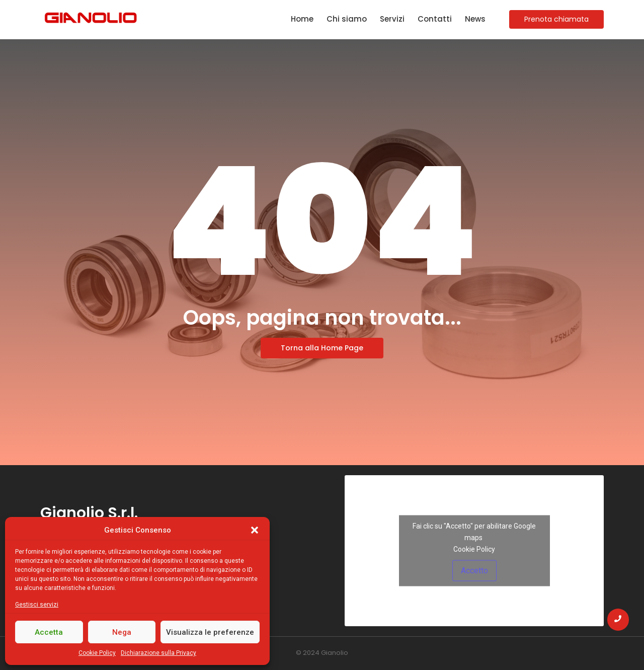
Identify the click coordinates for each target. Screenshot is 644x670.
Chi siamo (347, 19)
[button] (255, 530)
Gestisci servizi (37, 605)
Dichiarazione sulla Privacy (158, 653)
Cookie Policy (97, 653)
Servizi (392, 19)
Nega (122, 632)
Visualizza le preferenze (210, 632)
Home (302, 19)
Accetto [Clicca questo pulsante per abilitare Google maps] (474, 571)
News (475, 19)
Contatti (435, 19)
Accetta (49, 632)
